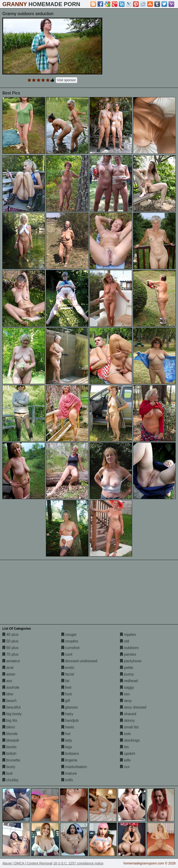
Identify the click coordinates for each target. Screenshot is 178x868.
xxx (125, 767)
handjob (70, 720)
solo (125, 734)
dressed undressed (79, 661)
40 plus (10, 635)
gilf (66, 701)
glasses (70, 707)
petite (127, 668)
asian (9, 674)
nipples (128, 635)
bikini (9, 727)
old (125, 641)
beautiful (11, 707)
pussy (127, 674)
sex (125, 694)
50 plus (10, 641)
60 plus (10, 648)
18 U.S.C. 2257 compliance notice (78, 863)
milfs (67, 780)
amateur (11, 661)
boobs (9, 747)
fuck (67, 694)
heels (68, 727)
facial (68, 674)
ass (7, 681)
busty (9, 767)
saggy (127, 687)
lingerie (69, 760)
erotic (68, 668)
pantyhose (131, 661)
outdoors (129, 648)
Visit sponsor (67, 80)
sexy (126, 701)
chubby (10, 780)
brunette (11, 760)
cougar (69, 635)
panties (128, 654)
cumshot (70, 648)
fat (65, 681)
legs (67, 747)
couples (70, 641)
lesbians (70, 754)
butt (7, 773)
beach (9, 701)
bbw (8, 694)
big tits (10, 720)
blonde (10, 734)
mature (69, 773)
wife (125, 760)
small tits (129, 727)
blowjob (11, 740)
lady (67, 740)
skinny (127, 720)
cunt (67, 654)
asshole (11, 687)
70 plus (10, 654)
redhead (129, 681)
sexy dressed (133, 707)
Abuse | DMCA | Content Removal (27, 863)
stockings (130, 740)
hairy (67, 714)
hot (66, 734)
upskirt (128, 754)
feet (66, 687)
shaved (128, 714)
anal (8, 668)
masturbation (74, 767)
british (9, 754)
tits (124, 747)
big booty (12, 714)
